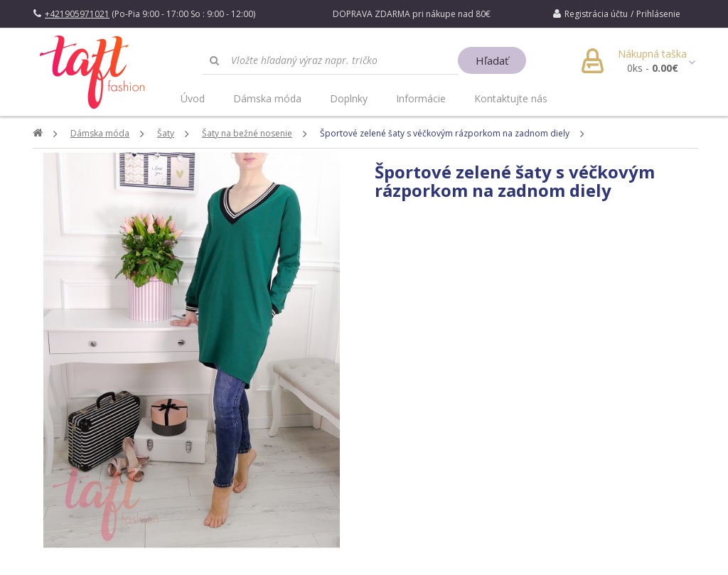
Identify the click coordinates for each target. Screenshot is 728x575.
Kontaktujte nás (511, 98)
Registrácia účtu (596, 14)
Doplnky (349, 98)
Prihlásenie (658, 14)
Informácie (421, 98)
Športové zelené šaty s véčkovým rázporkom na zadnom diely (445, 133)
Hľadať (492, 60)
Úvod (193, 98)
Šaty (166, 133)
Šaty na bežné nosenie (247, 133)
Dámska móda (267, 98)
